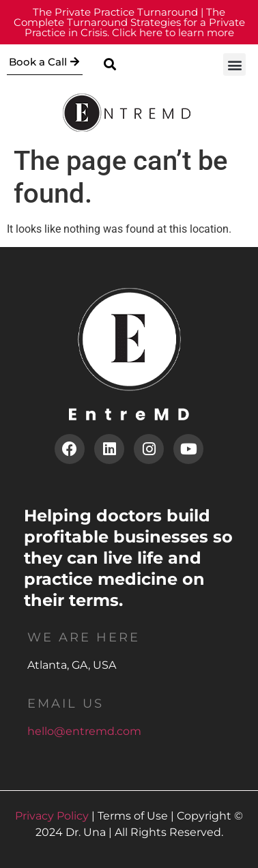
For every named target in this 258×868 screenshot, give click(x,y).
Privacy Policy (52, 816)
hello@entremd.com (84, 731)
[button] (110, 64)
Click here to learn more (129, 22)
